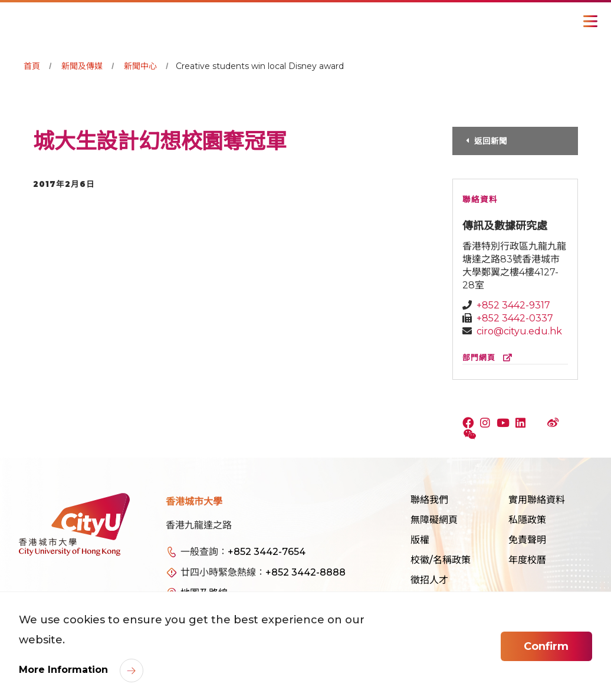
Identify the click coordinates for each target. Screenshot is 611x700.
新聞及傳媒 (82, 66)
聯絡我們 (429, 500)
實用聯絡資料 (537, 500)
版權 (420, 540)
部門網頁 (490, 358)
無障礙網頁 (434, 520)
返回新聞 (492, 141)
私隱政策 (527, 520)
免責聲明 (527, 540)
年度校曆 (527, 560)
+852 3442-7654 (267, 552)
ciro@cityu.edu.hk (519, 331)
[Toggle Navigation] (590, 21)
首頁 (32, 66)
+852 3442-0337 (515, 318)
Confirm (546, 646)
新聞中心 (140, 66)
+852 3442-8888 (305, 572)
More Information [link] (65, 670)
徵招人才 (429, 580)
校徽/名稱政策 (441, 560)
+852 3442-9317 (513, 305)
